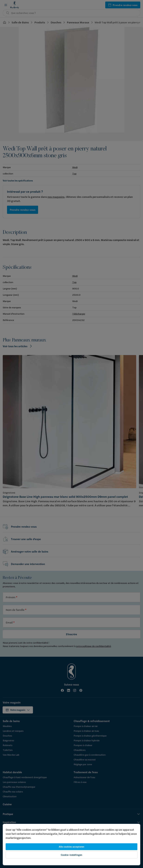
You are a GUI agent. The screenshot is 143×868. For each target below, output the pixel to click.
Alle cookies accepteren (71, 847)
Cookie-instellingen (72, 855)
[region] (71, 845)
